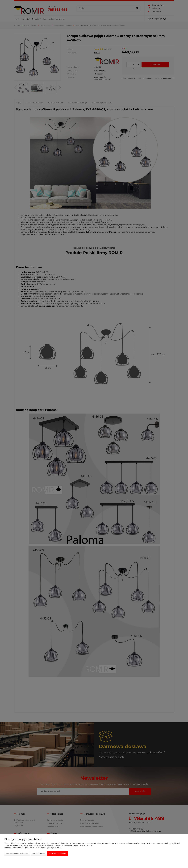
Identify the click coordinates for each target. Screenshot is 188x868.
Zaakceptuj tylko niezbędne (17, 853)
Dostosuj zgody (39, 853)
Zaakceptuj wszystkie (58, 853)
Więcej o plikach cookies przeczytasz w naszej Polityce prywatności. (33, 848)
